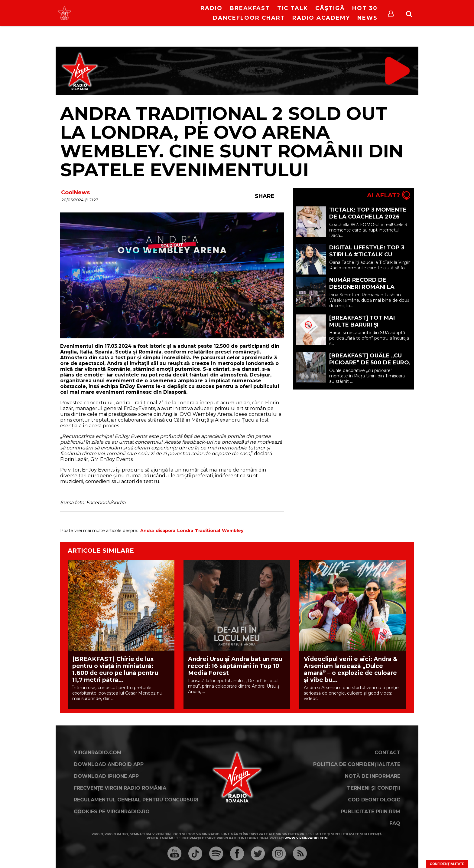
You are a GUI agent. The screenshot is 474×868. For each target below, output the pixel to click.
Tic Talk (293, 8)
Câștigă (330, 8)
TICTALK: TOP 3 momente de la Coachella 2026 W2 (368, 217)
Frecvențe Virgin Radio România (120, 788)
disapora (166, 531)
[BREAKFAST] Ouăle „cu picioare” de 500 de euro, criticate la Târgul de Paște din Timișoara (370, 366)
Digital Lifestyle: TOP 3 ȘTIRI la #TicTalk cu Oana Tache (367, 255)
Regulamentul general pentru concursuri (136, 800)
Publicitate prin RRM (370, 812)
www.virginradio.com (306, 838)
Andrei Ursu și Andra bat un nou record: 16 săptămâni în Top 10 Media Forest (235, 666)
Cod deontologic (374, 800)
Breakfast (250, 8)
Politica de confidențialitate (357, 764)
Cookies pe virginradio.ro (112, 812)
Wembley (233, 531)
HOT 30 (365, 8)
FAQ (395, 823)
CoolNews (75, 192)
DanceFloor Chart (249, 18)
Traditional (208, 531)
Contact (387, 753)
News (367, 18)
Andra (147, 531)
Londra (185, 531)
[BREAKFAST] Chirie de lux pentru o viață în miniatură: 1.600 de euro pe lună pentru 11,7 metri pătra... (115, 669)
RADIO (211, 8)
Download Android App (109, 764)
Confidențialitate (447, 864)
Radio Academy (321, 18)
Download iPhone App (106, 776)
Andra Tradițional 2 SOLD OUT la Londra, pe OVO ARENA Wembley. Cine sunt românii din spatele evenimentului (232, 141)
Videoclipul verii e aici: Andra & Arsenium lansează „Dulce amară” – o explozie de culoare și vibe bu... (351, 669)
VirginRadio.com (98, 753)
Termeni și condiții (374, 788)
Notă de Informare (373, 776)
